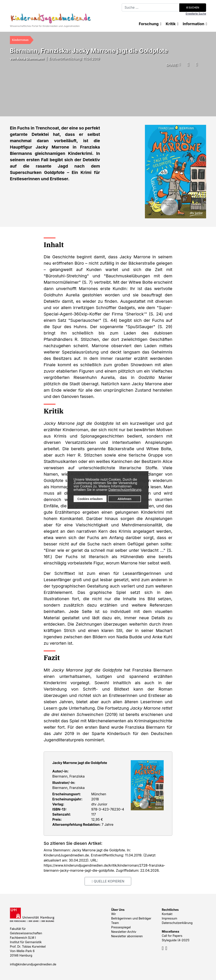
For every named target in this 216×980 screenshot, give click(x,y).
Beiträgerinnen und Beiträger (131, 918)
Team (115, 923)
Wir (113, 914)
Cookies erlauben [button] (90, 499)
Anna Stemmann (30, 59)
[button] (179, 64)
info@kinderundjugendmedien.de (33, 964)
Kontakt (167, 914)
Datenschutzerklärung (125, 490)
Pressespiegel (121, 927)
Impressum (169, 918)
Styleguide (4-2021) (176, 940)
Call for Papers (172, 936)
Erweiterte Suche (196, 14)
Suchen (193, 8)
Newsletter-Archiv (124, 932)
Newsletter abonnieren (127, 936)
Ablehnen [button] (124, 499)
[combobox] (151, 7)
